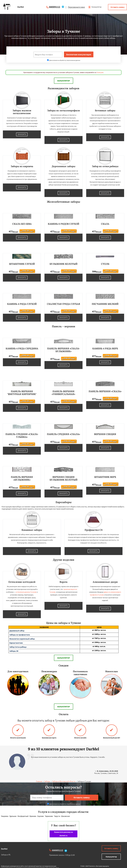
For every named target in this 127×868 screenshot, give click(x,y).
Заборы (47, 781)
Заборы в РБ (6, 855)
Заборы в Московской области (64, 781)
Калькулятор (95, 7)
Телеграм (100, 72)
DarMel (4, 849)
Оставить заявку (117, 7)
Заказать (22, 134)
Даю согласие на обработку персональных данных (64, 60)
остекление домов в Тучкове (26, 592)
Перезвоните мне (76, 7)
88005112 (55, 7)
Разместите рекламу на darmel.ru (63, 834)
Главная (39, 781)
